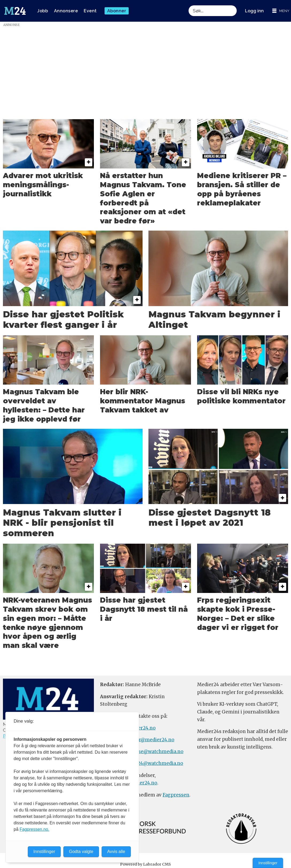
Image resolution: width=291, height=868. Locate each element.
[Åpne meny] (281, 11)
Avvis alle (116, 852)
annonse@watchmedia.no (153, 751)
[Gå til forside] (15, 11)
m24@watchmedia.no (157, 763)
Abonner (117, 11)
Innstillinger (268, 863)
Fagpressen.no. (34, 829)
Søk (188, 11)
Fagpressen (176, 795)
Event (90, 11)
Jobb (43, 11)
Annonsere (66, 11)
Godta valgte (81, 852)
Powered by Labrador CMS (145, 864)
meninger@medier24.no (146, 740)
